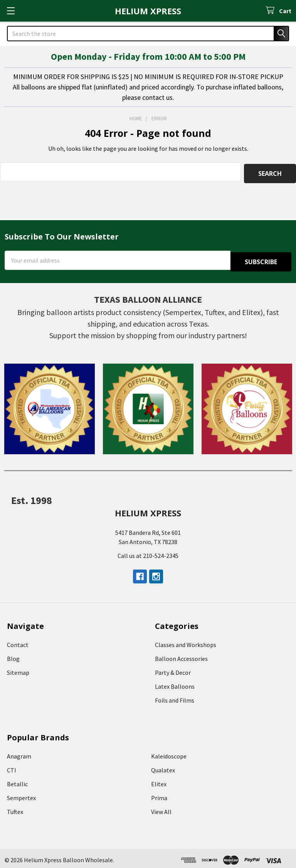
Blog (13, 655)
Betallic (17, 780)
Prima (159, 794)
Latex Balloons (175, 683)
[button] (50, 406)
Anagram (19, 753)
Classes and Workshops (186, 641)
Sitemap (18, 669)
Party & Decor (173, 669)
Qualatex (163, 767)
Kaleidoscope (169, 753)
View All (161, 808)
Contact (18, 641)
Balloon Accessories (181, 655)
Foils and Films (175, 697)
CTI (12, 767)
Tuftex (15, 808)
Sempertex (21, 794)
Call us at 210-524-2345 (148, 552)
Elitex (159, 780)
